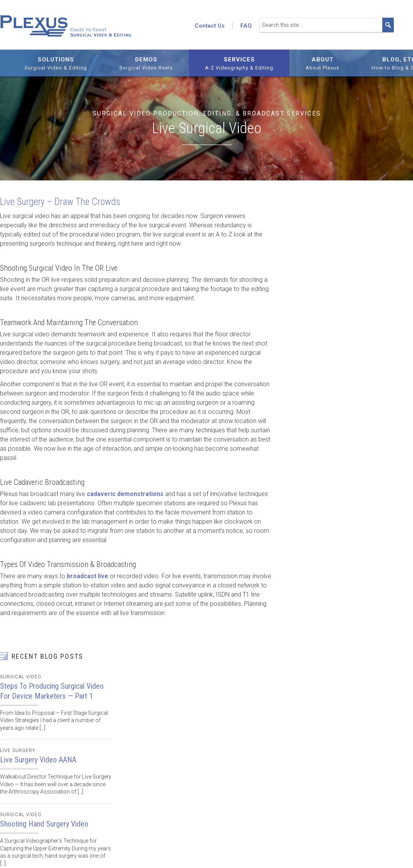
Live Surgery (18, 751)
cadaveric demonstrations (125, 494)
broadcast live (88, 576)
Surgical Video (21, 677)
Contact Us (210, 26)
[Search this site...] (327, 25)
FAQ (246, 26)
